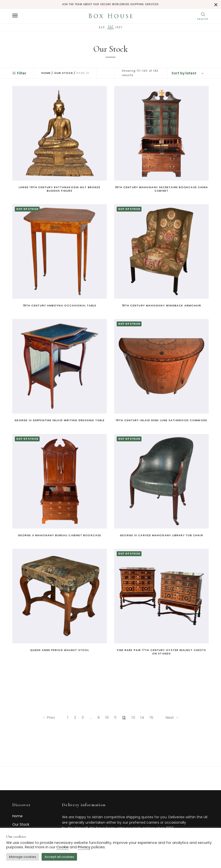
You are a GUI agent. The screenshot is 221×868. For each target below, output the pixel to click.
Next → (175, 717)
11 (116, 717)
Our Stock (64, 73)
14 (143, 717)
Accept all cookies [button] (59, 857)
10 (107, 717)
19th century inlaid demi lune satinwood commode (161, 420)
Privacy (84, 847)
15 (153, 717)
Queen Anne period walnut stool (60, 650)
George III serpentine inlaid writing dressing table (60, 420)
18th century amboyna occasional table (60, 305)
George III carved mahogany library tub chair (161, 535)
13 (134, 717)
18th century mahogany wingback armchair (162, 305)
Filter (19, 73)
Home (46, 73)
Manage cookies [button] (23, 857)
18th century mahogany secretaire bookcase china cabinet (162, 189)
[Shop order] (188, 73)
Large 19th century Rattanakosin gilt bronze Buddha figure (60, 189)
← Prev (46, 717)
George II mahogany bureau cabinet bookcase (60, 535)
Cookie (63, 847)
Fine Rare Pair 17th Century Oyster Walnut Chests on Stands (162, 652)
